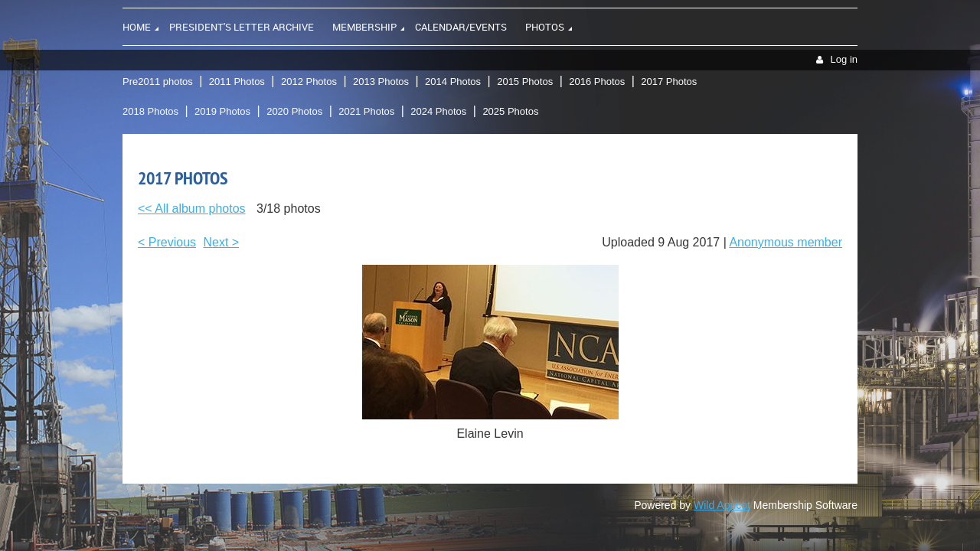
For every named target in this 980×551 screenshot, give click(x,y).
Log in (844, 59)
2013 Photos (381, 82)
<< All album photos (192, 209)
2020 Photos (294, 111)
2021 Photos (366, 111)
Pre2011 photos (158, 82)
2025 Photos (510, 111)
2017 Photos (669, 82)
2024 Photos (438, 111)
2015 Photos (525, 82)
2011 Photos (237, 82)
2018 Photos (150, 111)
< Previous (167, 242)
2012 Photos (309, 82)
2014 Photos (453, 82)
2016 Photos (597, 82)
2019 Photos (222, 111)
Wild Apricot (722, 505)
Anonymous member (786, 242)
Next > (222, 242)
